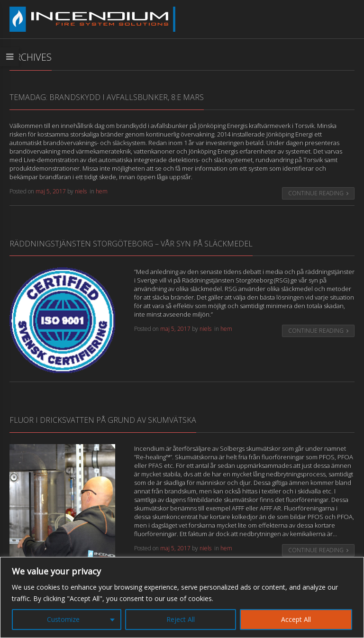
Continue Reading (318, 193)
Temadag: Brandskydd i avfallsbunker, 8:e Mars (107, 97)
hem (102, 191)
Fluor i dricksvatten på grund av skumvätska (103, 420)
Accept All (296, 619)
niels (81, 191)
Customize (63, 619)
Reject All (181, 619)
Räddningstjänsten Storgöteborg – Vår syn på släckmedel (131, 244)
